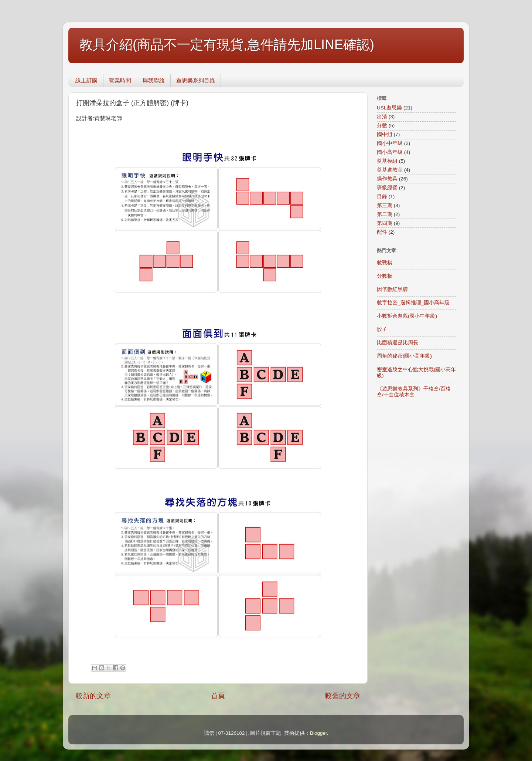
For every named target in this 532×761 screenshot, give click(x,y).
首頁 (218, 696)
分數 (382, 126)
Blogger (318, 733)
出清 (382, 117)
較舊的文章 (343, 696)
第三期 (385, 205)
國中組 (385, 134)
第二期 (385, 214)
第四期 (385, 223)
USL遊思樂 (389, 108)
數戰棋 (385, 263)
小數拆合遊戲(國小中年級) (407, 316)
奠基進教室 (390, 170)
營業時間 (120, 80)
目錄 (382, 197)
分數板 (385, 276)
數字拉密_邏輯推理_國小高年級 (413, 303)
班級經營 (387, 188)
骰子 (382, 329)
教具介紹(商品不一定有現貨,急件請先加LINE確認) (227, 45)
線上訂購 (86, 80)
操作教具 (387, 179)
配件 (382, 232)
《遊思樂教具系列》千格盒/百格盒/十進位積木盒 (414, 392)
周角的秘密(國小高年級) (404, 356)
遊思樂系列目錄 (196, 80)
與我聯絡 (154, 80)
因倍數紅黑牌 (392, 289)
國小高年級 (390, 152)
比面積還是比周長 (398, 343)
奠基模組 (387, 161)
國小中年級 (390, 143)
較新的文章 (93, 696)
